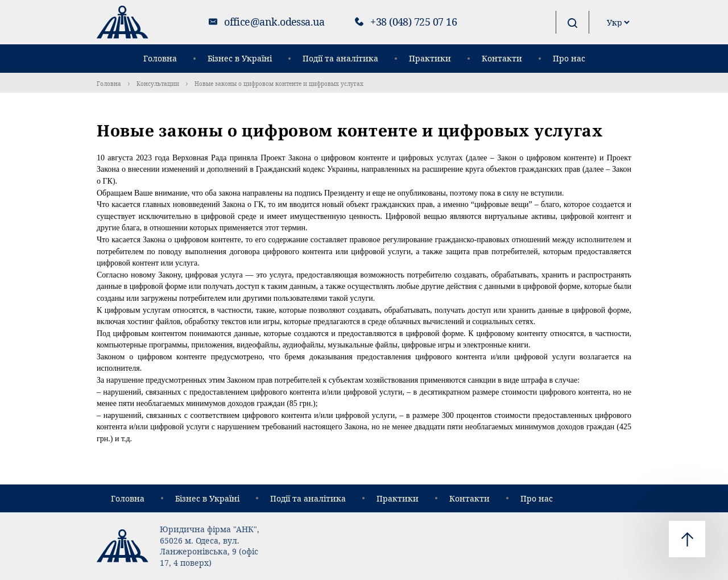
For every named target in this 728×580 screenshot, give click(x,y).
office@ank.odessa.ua (274, 22)
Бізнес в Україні (240, 58)
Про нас (569, 58)
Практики (430, 58)
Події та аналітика (340, 58)
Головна (160, 58)
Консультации (158, 84)
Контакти (502, 58)
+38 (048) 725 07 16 (413, 22)
